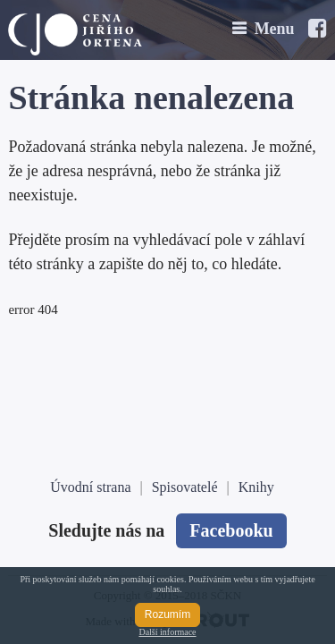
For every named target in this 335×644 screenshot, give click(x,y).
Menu (275, 29)
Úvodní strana (90, 487)
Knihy (256, 487)
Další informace (167, 632)
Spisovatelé (185, 487)
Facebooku (231, 530)
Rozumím (167, 614)
